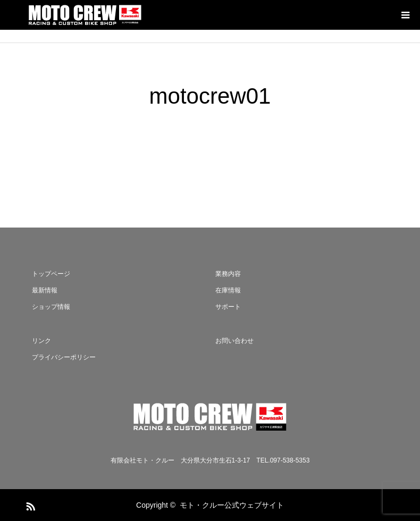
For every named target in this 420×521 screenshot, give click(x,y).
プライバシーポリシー (64, 357)
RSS (29, 505)
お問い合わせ (234, 341)
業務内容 (228, 274)
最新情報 (45, 290)
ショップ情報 (51, 307)
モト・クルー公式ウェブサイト (232, 505)
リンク (41, 341)
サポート (228, 307)
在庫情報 (228, 290)
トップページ (51, 274)
